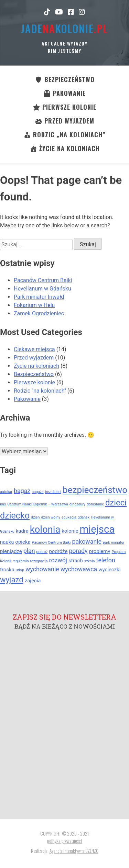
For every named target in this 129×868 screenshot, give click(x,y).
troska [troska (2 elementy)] (7, 570)
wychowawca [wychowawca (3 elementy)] (79, 569)
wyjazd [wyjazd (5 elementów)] (12, 580)
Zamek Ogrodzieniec (39, 313)
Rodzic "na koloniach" (40, 391)
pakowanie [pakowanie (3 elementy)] (87, 541)
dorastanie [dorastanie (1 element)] (95, 504)
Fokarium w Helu (34, 305)
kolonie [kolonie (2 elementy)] (70, 531)
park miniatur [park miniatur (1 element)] (114, 542)
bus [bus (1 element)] (3, 504)
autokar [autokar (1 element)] (6, 492)
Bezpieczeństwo (34, 374)
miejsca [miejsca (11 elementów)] (97, 529)
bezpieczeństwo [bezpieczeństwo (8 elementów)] (95, 490)
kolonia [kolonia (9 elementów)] (45, 530)
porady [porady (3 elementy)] (78, 551)
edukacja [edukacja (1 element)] (69, 517)
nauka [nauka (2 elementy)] (7, 542)
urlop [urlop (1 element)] (20, 570)
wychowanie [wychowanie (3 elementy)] (42, 569)
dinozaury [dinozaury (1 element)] (77, 504)
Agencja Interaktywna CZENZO (74, 851)
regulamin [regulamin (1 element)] (20, 561)
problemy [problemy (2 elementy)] (99, 551)
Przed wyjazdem (34, 358)
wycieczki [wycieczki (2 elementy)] (109, 570)
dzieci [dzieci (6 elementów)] (116, 503)
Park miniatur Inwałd (39, 297)
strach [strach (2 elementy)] (76, 561)
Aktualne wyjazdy (64, 43)
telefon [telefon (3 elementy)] (106, 560)
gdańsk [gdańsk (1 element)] (84, 517)
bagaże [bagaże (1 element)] (37, 492)
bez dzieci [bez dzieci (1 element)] (53, 492)
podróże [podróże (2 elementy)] (58, 551)
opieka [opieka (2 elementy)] (23, 542)
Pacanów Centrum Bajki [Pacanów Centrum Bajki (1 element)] (51, 542)
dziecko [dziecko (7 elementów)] (15, 516)
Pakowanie (27, 399)
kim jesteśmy (64, 51)
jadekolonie (64, 28)
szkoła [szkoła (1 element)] (90, 561)
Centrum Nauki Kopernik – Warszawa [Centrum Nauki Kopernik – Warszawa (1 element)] (37, 504)
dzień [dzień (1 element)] (35, 517)
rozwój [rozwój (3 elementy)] (58, 560)
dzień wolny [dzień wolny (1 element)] (51, 517)
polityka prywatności (64, 841)
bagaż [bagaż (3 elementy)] (22, 491)
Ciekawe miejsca (34, 349)
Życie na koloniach (36, 366)
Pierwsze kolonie (34, 382)
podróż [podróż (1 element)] (42, 552)
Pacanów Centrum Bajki (43, 280)
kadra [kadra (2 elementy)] (22, 531)
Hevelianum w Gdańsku (42, 289)
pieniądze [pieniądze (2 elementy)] (11, 551)
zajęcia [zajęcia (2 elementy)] (33, 581)
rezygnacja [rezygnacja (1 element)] (39, 561)
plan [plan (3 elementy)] (29, 551)
